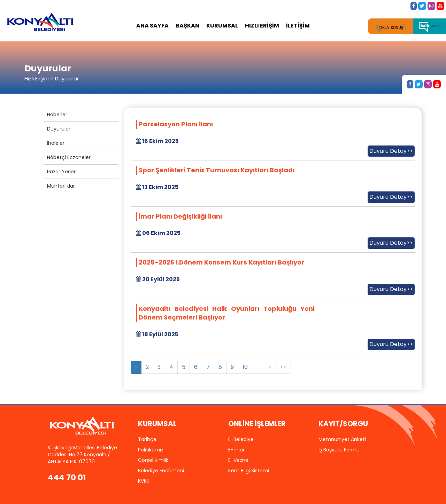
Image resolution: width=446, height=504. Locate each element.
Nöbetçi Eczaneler (69, 157)
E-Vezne (238, 460)
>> (283, 367)
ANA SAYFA (152, 26)
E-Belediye (241, 439)
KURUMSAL (222, 26)
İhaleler (56, 143)
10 (245, 367)
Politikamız (151, 450)
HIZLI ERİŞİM (262, 26)
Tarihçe (147, 439)
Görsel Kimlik (153, 460)
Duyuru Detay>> (391, 151)
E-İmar (236, 450)
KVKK (144, 481)
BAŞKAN (187, 26)
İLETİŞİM (298, 26)
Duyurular (59, 129)
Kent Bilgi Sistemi (249, 471)
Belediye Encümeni (161, 471)
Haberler (57, 115)
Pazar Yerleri (62, 172)
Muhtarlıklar (61, 186)
